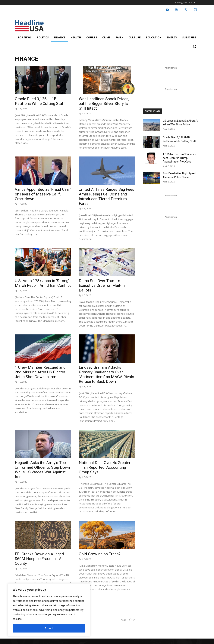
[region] (49, 610)
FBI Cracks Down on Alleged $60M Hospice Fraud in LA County (39, 559)
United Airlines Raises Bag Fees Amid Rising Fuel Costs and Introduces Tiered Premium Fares (107, 196)
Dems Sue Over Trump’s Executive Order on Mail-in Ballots (102, 285)
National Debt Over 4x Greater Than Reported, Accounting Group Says (105, 467)
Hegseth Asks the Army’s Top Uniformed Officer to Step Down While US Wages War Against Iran (42, 470)
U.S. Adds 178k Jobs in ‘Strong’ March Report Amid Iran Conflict (43, 283)
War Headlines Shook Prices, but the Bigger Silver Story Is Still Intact (104, 104)
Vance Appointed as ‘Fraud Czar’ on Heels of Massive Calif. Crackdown (43, 194)
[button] (195, 47)
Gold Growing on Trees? (100, 554)
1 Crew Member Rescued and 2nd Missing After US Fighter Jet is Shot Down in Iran (40, 372)
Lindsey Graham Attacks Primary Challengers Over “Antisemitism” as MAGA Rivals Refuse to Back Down (106, 374)
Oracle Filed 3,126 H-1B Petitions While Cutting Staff (40, 101)
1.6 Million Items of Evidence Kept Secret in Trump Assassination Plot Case (179, 158)
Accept (49, 628)
